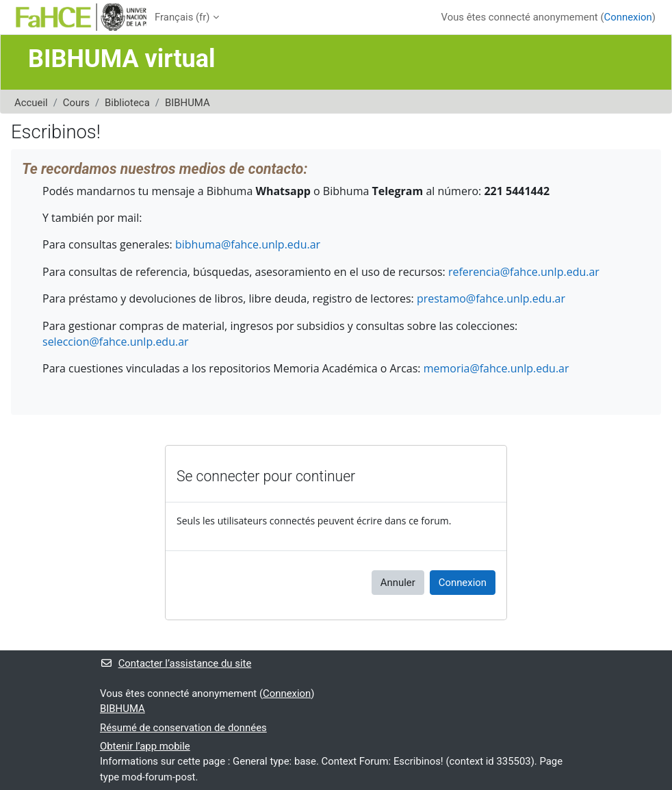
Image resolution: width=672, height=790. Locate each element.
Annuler (398, 583)
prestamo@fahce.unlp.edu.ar (491, 298)
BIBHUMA (188, 103)
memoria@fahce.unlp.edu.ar (496, 368)
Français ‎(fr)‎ (182, 17)
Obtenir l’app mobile (145, 746)
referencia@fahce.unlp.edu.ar (524, 272)
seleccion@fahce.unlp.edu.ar (116, 342)
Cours (76, 103)
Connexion (628, 17)
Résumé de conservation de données (183, 728)
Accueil (31, 103)
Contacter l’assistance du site (176, 663)
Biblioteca (127, 103)
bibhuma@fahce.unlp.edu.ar (248, 244)
